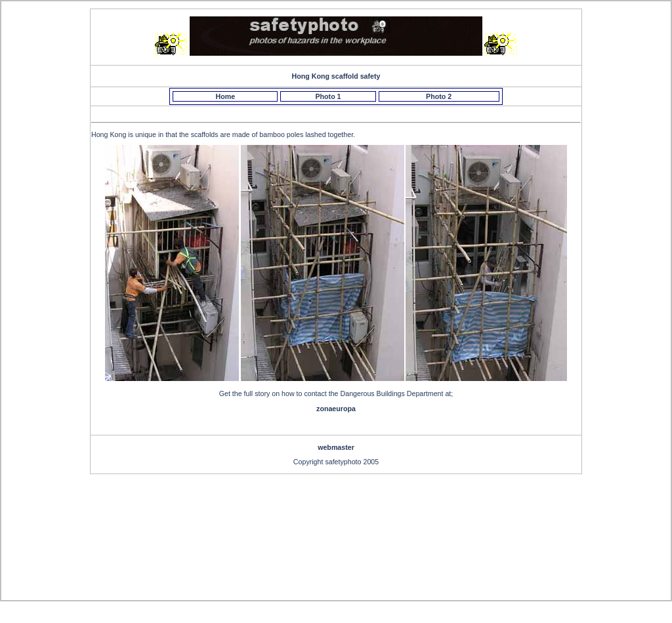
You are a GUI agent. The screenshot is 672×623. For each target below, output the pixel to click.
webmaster (336, 447)
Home (226, 96)
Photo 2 (439, 96)
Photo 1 (328, 96)
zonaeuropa (336, 409)
